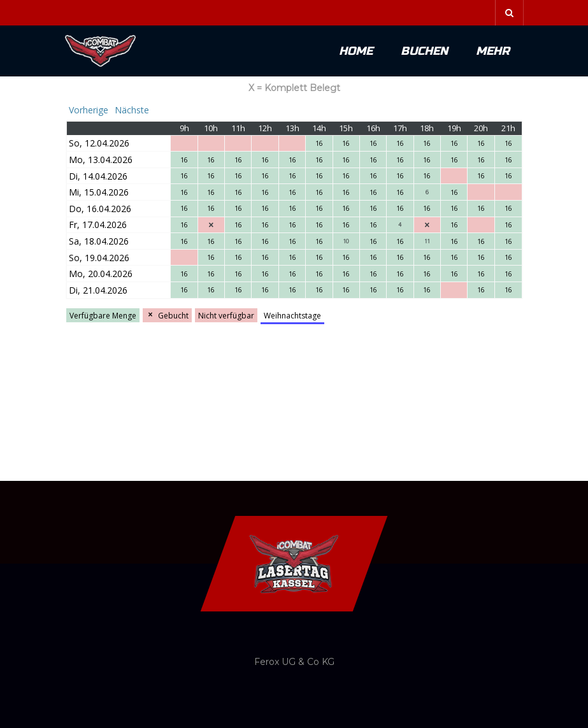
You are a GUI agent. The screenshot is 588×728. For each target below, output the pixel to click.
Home (356, 51)
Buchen (424, 51)
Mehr (493, 51)
